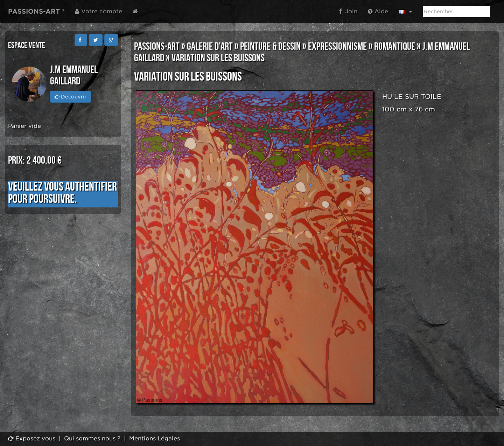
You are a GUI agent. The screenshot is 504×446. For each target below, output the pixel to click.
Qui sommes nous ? (92, 438)
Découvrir (71, 97)
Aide (378, 11)
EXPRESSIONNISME (337, 47)
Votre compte (99, 11)
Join (348, 11)
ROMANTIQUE (395, 47)
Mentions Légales (155, 438)
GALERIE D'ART (210, 47)
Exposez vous (32, 438)
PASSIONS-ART (157, 47)
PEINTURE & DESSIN (270, 47)
